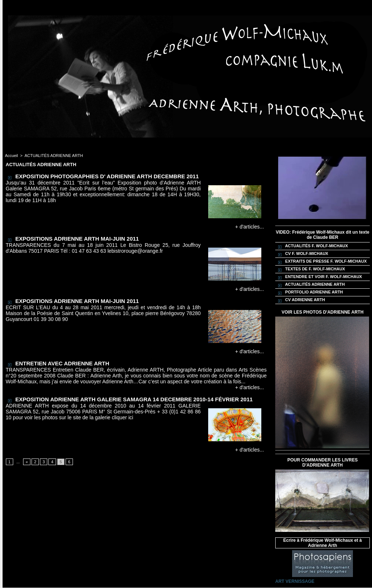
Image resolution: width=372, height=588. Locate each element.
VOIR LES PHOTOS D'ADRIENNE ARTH (323, 312)
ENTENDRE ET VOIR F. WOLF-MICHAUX (319, 277)
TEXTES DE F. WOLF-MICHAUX (310, 269)
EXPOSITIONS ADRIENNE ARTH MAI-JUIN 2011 (77, 239)
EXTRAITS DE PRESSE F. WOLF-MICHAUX (321, 262)
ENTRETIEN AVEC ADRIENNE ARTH (62, 363)
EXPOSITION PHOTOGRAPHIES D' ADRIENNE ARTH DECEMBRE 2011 (107, 176)
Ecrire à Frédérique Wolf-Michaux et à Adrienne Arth (323, 543)
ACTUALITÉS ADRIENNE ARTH (54, 156)
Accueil (12, 156)
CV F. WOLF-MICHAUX (302, 254)
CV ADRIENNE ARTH (301, 300)
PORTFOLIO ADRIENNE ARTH (310, 292)
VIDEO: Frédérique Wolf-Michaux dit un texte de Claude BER (322, 235)
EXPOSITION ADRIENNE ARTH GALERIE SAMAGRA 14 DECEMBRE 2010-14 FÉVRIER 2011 (134, 399)
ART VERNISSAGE (295, 581)
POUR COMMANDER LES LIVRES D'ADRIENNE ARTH (323, 463)
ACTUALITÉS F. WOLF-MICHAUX (312, 246)
